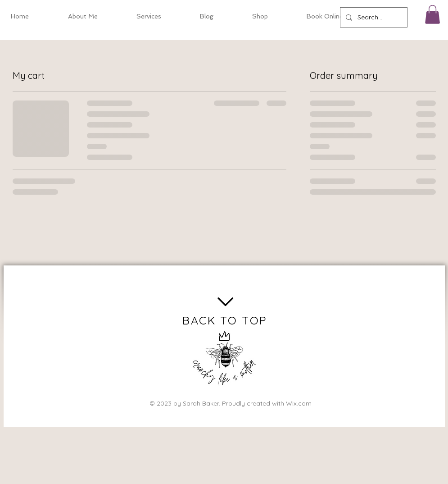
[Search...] (373, 17)
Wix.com (299, 403)
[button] (432, 14)
